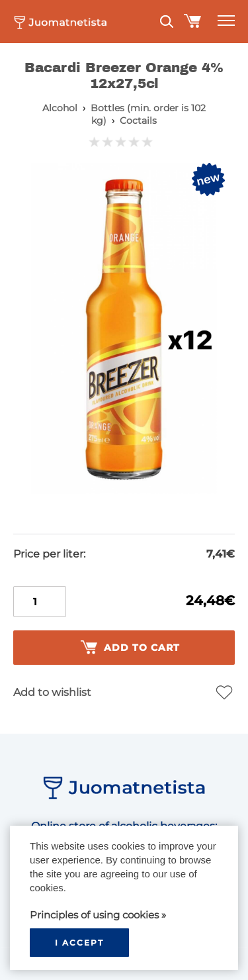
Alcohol (60, 108)
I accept (79, 943)
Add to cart (130, 648)
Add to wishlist (52, 692)
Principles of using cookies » (98, 915)
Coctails (138, 121)
